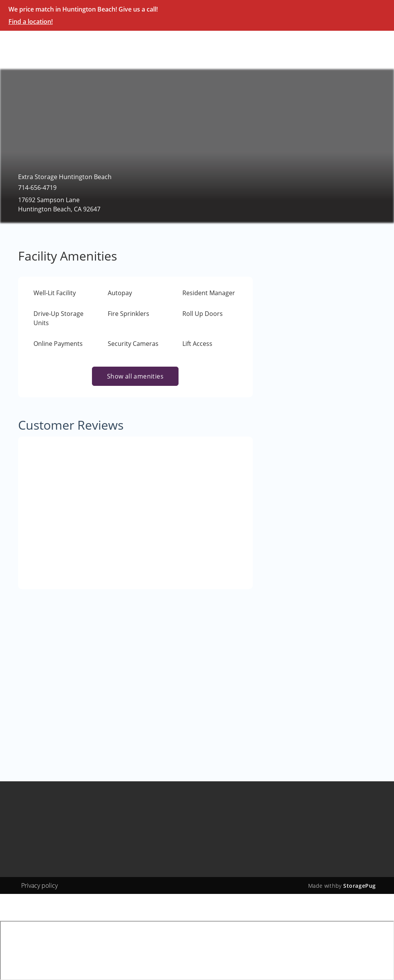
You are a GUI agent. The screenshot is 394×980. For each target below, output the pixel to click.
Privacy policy (39, 885)
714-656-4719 (37, 188)
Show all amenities (135, 376)
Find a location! (31, 22)
